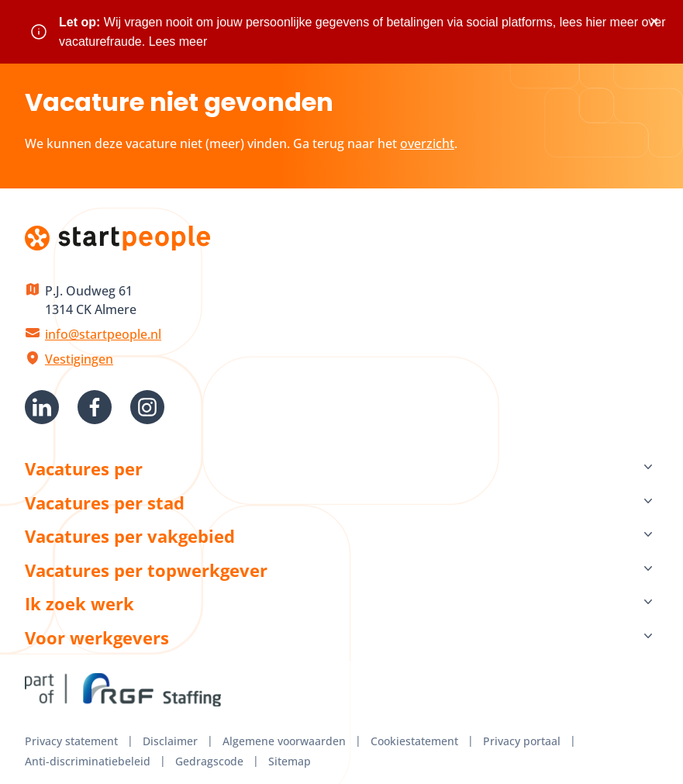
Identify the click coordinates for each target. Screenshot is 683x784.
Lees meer (178, 41)
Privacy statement (71, 741)
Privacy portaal (522, 741)
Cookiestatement (414, 741)
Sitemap (290, 761)
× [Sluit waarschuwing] (654, 21)
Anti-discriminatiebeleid (88, 761)
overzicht (427, 143)
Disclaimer (170, 741)
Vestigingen (79, 359)
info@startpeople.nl (103, 334)
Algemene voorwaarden (284, 741)
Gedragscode (209, 761)
